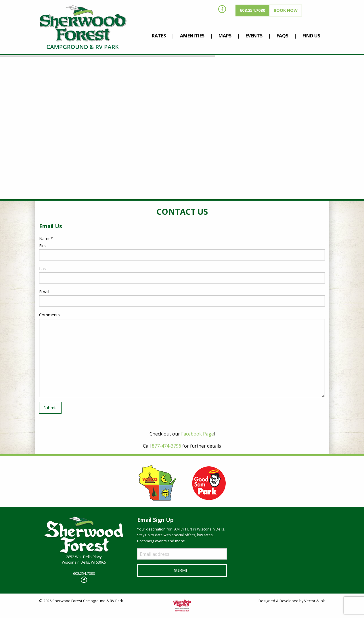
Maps (225, 36)
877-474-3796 (166, 446)
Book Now (286, 10)
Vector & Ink (315, 601)
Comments (49, 315)
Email (44, 292)
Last (43, 269)
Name (46, 238)
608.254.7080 (252, 10)
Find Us (311, 36)
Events (254, 36)
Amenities (192, 36)
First (43, 246)
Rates (159, 36)
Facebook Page (198, 434)
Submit (50, 408)
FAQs (282, 36)
